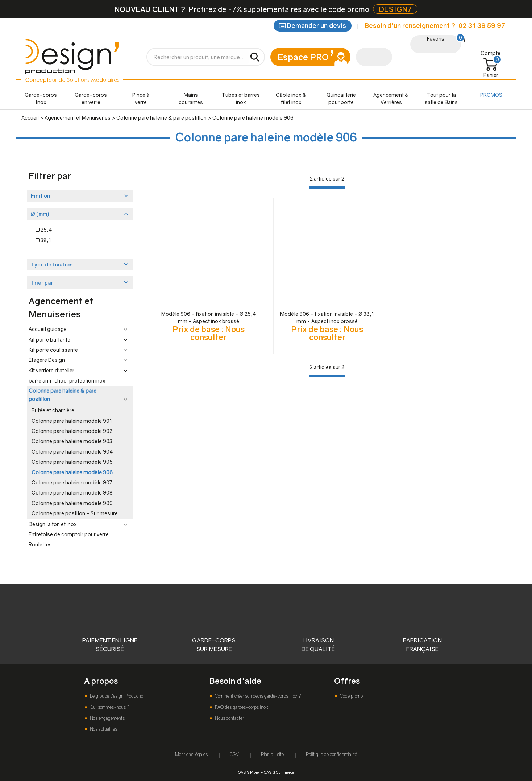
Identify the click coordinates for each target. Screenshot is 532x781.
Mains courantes (191, 98)
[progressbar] (327, 187)
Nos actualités (103, 729)
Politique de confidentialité (331, 754)
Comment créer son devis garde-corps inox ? (257, 696)
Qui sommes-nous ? (109, 707)
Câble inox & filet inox (291, 98)
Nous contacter (229, 718)
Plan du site (272, 754)
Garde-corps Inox (41, 98)
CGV (234, 754)
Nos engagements (107, 718)
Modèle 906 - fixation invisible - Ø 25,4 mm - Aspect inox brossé (209, 317)
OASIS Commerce (279, 772)
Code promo (351, 696)
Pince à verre (141, 98)
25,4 (44, 230)
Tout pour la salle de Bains (441, 98)
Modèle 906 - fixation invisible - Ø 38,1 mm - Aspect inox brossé (327, 317)
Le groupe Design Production (117, 696)
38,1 (43, 240)
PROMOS (491, 95)
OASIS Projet (249, 772)
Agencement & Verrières (391, 98)
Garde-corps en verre (91, 98)
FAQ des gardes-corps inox (241, 707)
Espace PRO (303, 57)
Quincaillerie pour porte (341, 98)
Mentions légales (191, 754)
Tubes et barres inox (241, 98)
